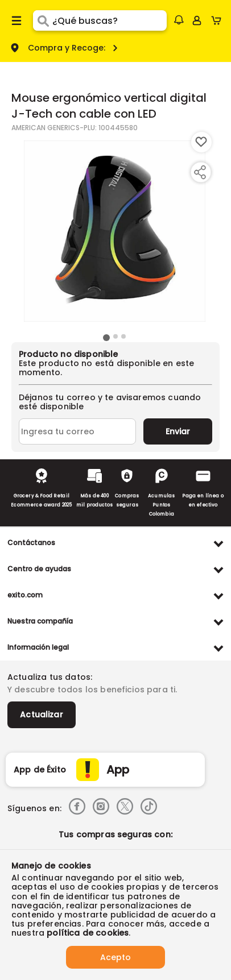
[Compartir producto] (200, 172)
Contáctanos (31, 543)
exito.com (25, 595)
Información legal (38, 647)
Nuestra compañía (40, 621)
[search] (110, 20)
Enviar (178, 431)
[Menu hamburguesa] (16, 20)
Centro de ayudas (39, 569)
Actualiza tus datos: (50, 677)
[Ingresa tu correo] (77, 431)
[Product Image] (115, 231)
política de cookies (88, 933)
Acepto (115, 957)
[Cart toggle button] (219, 20)
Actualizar (42, 715)
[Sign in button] (197, 20)
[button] (179, 20)
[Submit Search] (43, 20)
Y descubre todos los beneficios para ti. (92, 690)
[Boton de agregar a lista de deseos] (201, 142)
